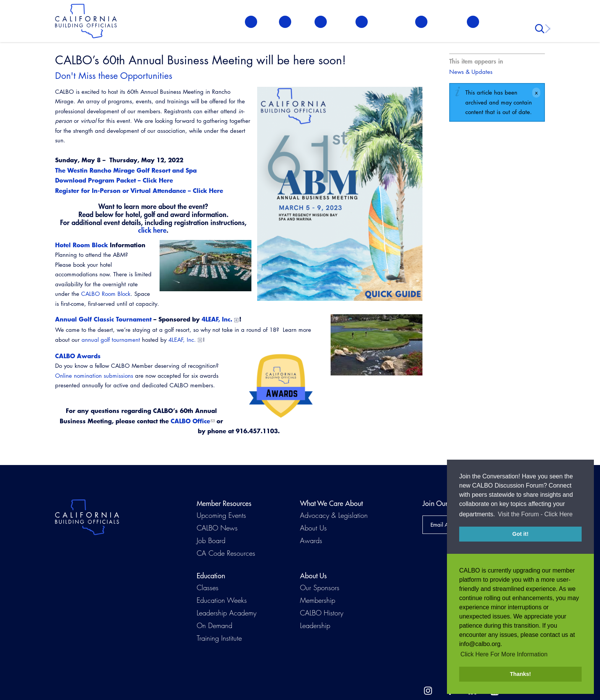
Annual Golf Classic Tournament (103, 319)
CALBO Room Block (106, 294)
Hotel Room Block (82, 245)
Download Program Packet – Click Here (114, 180)
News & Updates (471, 72)
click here (152, 230)
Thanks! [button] (520, 674)
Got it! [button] (520, 535)
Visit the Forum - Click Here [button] (535, 515)
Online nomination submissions (94, 376)
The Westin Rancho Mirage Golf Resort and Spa (126, 170)
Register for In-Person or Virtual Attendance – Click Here (139, 190)
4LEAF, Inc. (217, 319)
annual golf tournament (111, 340)
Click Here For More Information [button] (504, 654)
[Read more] (205, 266)
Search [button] (541, 23)
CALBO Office (190, 421)
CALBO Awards (78, 356)
